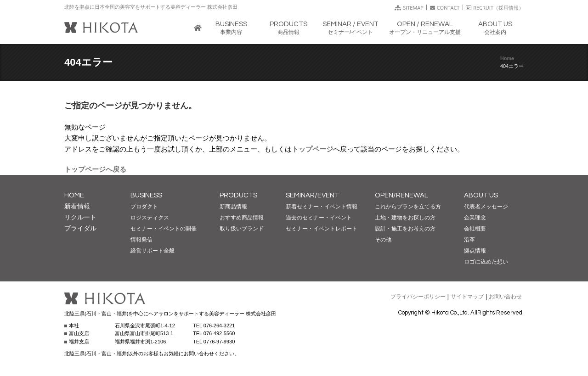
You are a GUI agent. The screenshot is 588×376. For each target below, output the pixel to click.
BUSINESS (146, 195)
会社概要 (475, 229)
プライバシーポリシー (418, 297)
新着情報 (77, 206)
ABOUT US (481, 195)
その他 (383, 240)
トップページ (312, 149)
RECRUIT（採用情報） (495, 8)
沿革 (469, 240)
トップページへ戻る (95, 169)
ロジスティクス (150, 218)
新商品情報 (233, 207)
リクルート (80, 217)
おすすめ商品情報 (242, 218)
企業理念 (475, 218)
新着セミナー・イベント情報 (322, 207)
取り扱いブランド (242, 229)
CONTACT (445, 8)
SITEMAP (409, 8)
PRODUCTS (238, 195)
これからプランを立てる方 (408, 207)
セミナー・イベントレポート (322, 229)
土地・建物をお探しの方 (405, 218)
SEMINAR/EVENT (312, 195)
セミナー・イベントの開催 (164, 229)
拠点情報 (475, 251)
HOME (74, 195)
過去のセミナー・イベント (319, 218)
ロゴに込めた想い (486, 262)
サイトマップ (467, 297)
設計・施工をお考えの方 (405, 229)
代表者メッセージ (486, 207)
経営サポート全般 (153, 251)
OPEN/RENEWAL (401, 195)
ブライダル (80, 228)
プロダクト (144, 207)
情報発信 (141, 240)
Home (507, 58)
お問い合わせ (505, 297)
